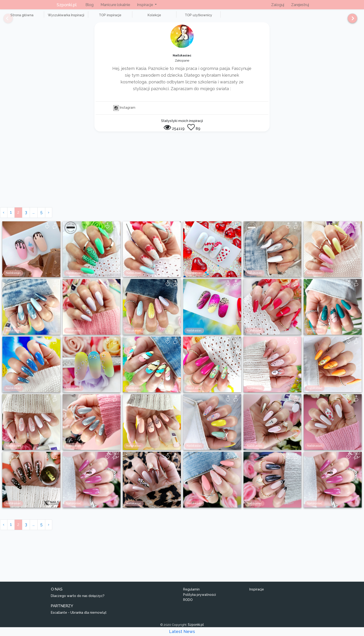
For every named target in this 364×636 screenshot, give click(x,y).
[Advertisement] (182, 177)
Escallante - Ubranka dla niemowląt (79, 618)
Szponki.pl (67, 5)
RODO (188, 605)
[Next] (351, 20)
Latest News (182, 631)
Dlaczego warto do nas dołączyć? (78, 601)
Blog (89, 5)
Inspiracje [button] (145, 5)
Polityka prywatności (200, 600)
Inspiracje (257, 595)
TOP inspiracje (93, 18)
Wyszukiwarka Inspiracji (56, 18)
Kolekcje (130, 18)
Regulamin (191, 595)
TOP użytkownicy (167, 18)
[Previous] (5, 20)
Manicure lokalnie (115, 5)
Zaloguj (278, 5)
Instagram (124, 113)
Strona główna (18, 18)
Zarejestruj (300, 5)
